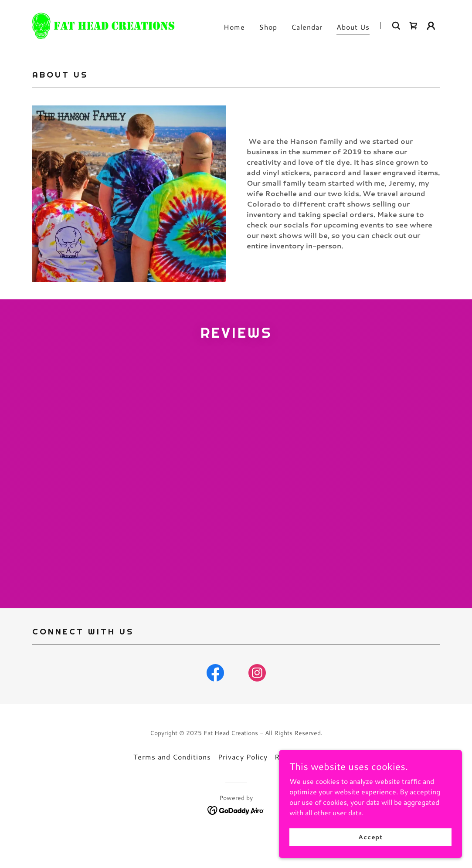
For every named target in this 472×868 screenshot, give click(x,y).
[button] (431, 26)
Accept (374, 837)
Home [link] (234, 27)
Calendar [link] (307, 27)
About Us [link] (353, 27)
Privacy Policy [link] (243, 785)
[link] (104, 25)
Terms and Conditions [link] (172, 785)
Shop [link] (268, 27)
